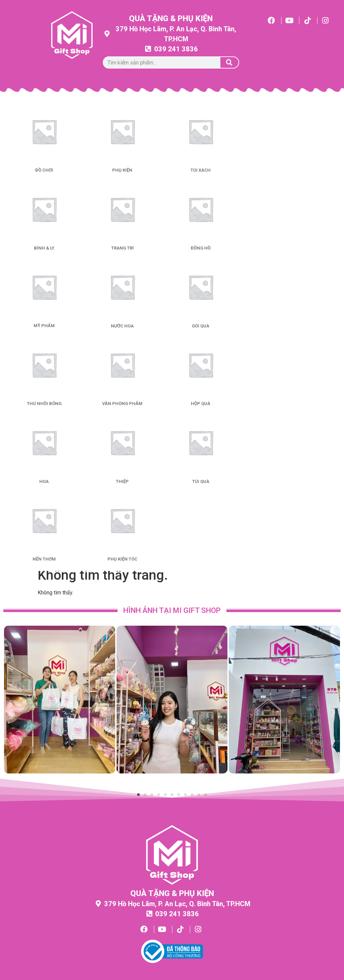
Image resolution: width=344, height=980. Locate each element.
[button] (11, 712)
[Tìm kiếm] (229, 62)
